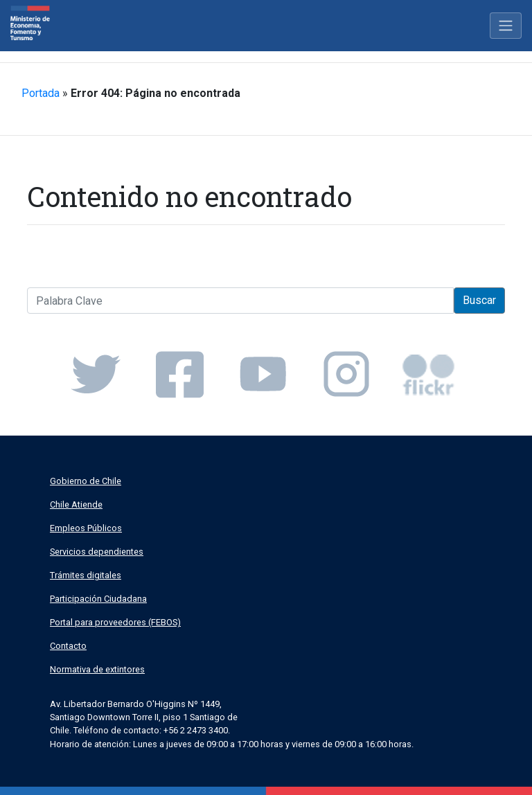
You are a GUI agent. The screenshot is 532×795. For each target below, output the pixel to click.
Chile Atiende (76, 504)
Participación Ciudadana (98, 599)
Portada (41, 93)
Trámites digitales (86, 575)
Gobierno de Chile (86, 481)
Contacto (68, 646)
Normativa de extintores (97, 669)
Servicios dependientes (97, 552)
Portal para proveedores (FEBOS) (115, 622)
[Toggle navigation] (506, 26)
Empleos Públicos (86, 528)
